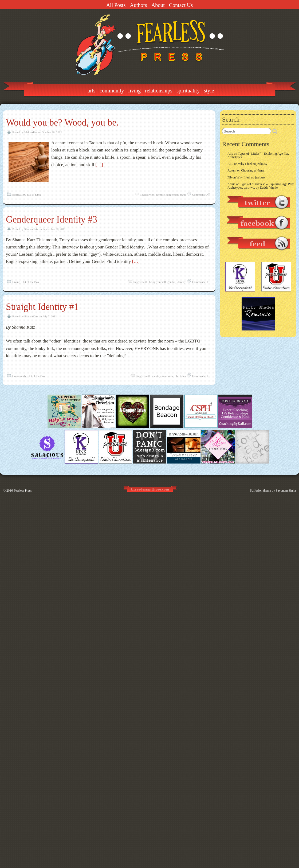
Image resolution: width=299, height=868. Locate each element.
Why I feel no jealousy (253, 164)
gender (171, 282)
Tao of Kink (34, 194)
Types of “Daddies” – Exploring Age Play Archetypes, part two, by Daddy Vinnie (261, 186)
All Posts (116, 5)
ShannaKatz (31, 229)
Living (134, 91)
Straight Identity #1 (42, 307)
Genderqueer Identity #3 (52, 219)
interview (168, 376)
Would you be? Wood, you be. (62, 122)
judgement (172, 194)
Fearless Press (23, 491)
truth (183, 194)
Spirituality (188, 91)
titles (183, 376)
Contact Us (181, 5)
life (177, 376)
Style (209, 91)
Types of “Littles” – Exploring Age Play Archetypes (258, 155)
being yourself (157, 282)
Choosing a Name (253, 170)
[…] (99, 165)
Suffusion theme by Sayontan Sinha (273, 491)
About (158, 5)
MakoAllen (31, 132)
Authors (138, 5)
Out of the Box (30, 282)
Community (112, 91)
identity (160, 194)
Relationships (159, 91)
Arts (91, 91)
